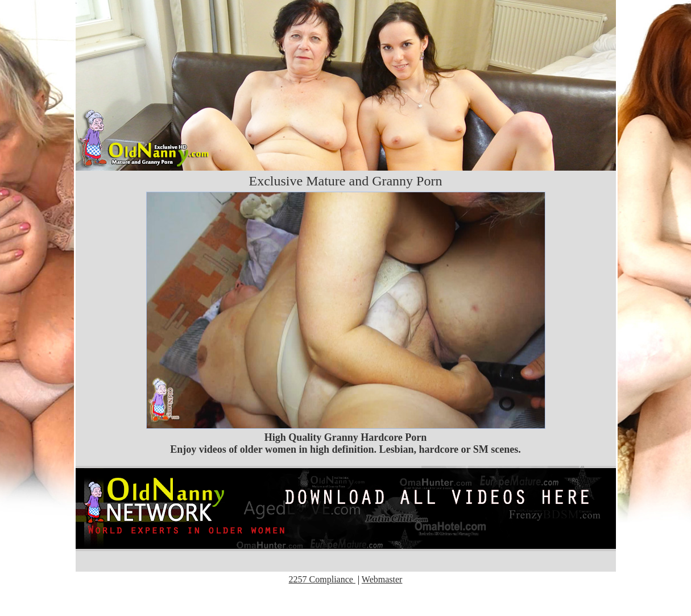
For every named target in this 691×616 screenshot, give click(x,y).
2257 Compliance (322, 579)
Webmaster (382, 579)
